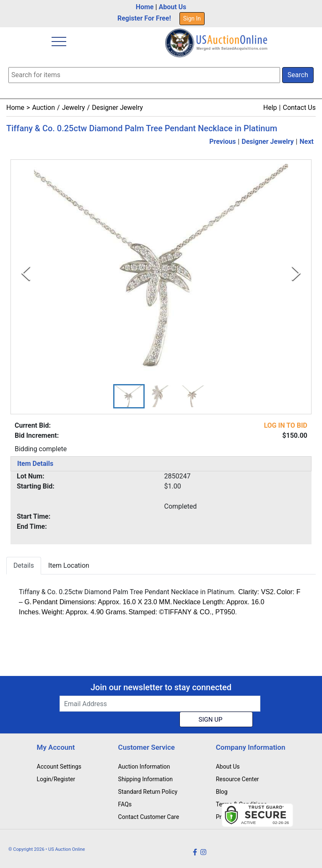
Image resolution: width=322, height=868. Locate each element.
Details (24, 565)
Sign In (192, 18)
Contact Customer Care (149, 817)
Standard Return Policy (148, 792)
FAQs (125, 804)
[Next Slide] (296, 273)
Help (270, 108)
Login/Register (56, 779)
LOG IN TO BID (286, 425)
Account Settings (59, 767)
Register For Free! (144, 18)
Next (307, 142)
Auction (43, 108)
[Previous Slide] (26, 273)
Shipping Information (145, 779)
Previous (222, 142)
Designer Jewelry (117, 108)
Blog (222, 792)
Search (298, 75)
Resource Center (238, 779)
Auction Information (144, 767)
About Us (172, 7)
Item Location (69, 565)
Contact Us (299, 108)
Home (145, 7)
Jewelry (74, 108)
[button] (129, 396)
